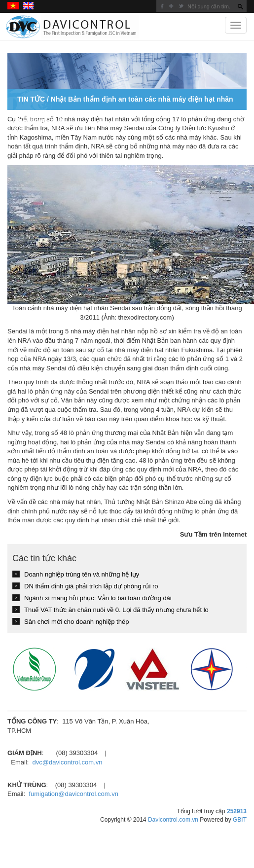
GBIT (240, 820)
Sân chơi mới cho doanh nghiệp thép (76, 622)
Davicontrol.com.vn (173, 820)
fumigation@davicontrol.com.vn (73, 794)
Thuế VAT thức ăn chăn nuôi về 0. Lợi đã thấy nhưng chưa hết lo (116, 610)
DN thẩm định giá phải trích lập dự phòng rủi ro (91, 586)
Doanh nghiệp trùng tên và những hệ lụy (82, 574)
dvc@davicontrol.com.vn (68, 762)
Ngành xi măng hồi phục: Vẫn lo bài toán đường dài (98, 598)
